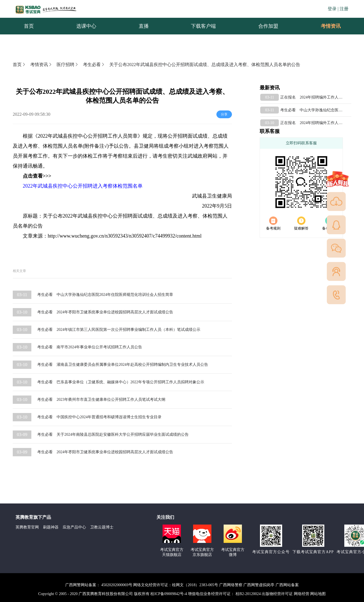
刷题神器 (51, 527)
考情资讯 (326, 26)
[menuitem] (330, 26)
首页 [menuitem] (29, 26)
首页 (19, 65)
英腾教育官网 (27, 527)
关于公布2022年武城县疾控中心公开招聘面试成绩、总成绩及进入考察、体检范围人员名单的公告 (205, 65)
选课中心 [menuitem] (86, 26)
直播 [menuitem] (144, 26)
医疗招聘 (68, 65)
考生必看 (94, 65)
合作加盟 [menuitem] (268, 26)
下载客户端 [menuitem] (203, 26)
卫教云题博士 (102, 527)
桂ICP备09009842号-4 (169, 594)
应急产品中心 (74, 527)
